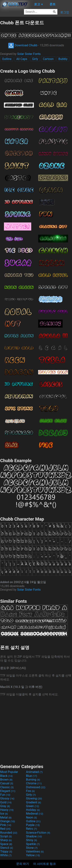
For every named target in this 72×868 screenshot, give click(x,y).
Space (6, 844)
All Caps (22, 59)
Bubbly (63, 59)
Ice (4, 814)
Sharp (6, 840)
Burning (33, 780)
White (6, 855)
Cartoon (48, 59)
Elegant (8, 791)
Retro (31, 829)
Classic (7, 787)
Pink (6, 825)
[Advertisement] (36, 730)
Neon (31, 817)
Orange (8, 821)
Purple (33, 825)
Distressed (36, 787)
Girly (35, 59)
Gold (6, 802)
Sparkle (33, 844)
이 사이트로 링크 (45, 864)
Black (6, 776)
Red (5, 829)
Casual (7, 783)
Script (6, 836)
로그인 (65, 12)
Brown (6, 780)
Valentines (35, 851)
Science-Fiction (38, 833)
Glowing (34, 798)
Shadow (34, 836)
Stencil (7, 848)
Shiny (32, 840)
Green (33, 806)
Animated (34, 772)
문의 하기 (23, 864)
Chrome (34, 783)
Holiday (33, 810)
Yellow (33, 855)
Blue (32, 776)
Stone (32, 848)
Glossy (7, 798)
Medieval (35, 814)
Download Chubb (23, 45)
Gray (5, 806)
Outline (7, 59)
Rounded (9, 833)
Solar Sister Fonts (29, 54)
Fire (30, 791)
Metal (6, 817)
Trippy (6, 851)
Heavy (7, 810)
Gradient (33, 802)
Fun (5, 795)
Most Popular (9, 772)
